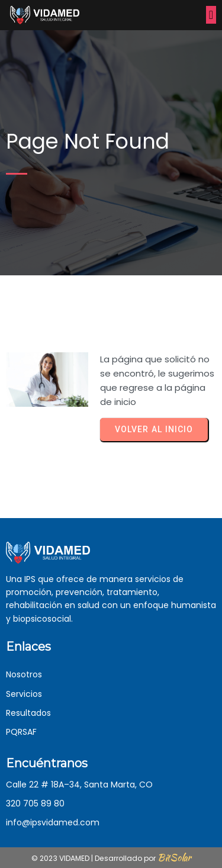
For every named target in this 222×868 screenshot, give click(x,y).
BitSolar (174, 858)
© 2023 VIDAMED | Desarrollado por (94, 858)
